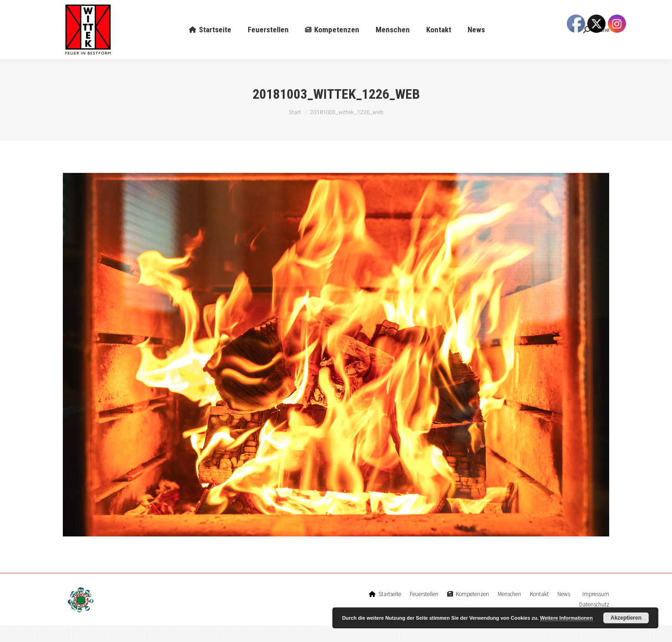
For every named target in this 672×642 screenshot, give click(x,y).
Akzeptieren (626, 618)
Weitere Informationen (566, 618)
